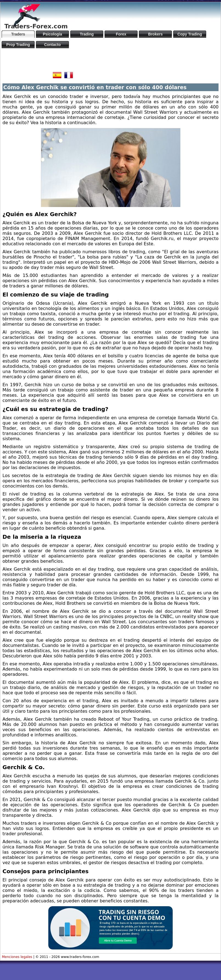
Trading (87, 34)
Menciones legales (17, 957)
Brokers (156, 34)
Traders (18, 34)
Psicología (52, 34)
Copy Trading (190, 34)
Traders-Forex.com (36, 26)
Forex (121, 34)
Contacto (53, 45)
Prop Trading (18, 45)
